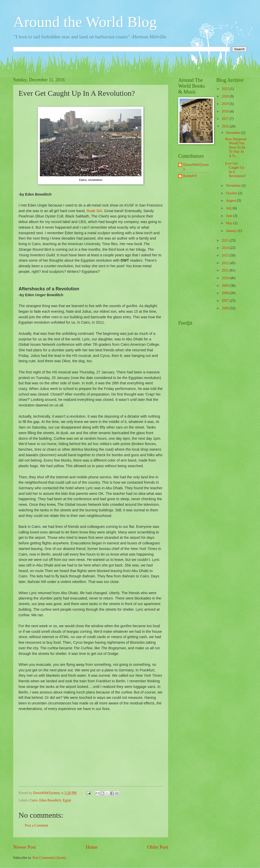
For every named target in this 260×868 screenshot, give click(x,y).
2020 (226, 96)
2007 (226, 301)
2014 (226, 248)
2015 (226, 240)
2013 (226, 255)
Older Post (158, 847)
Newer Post (25, 847)
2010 (226, 278)
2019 (226, 104)
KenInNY (190, 176)
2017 (226, 119)
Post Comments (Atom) (49, 858)
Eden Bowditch (50, 800)
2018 (226, 111)
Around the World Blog (85, 22)
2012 (226, 263)
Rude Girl (94, 211)
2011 (226, 270)
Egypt (67, 800)
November (234, 186)
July (229, 208)
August (231, 201)
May (230, 223)
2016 (226, 126)
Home (92, 847)
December (234, 133)
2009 (226, 286)
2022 (226, 89)
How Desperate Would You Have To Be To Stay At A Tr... (236, 147)
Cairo (34, 800)
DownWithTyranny (196, 167)
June (230, 216)
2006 (226, 308)
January (232, 231)
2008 (226, 293)
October (232, 193)
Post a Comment (36, 825)
